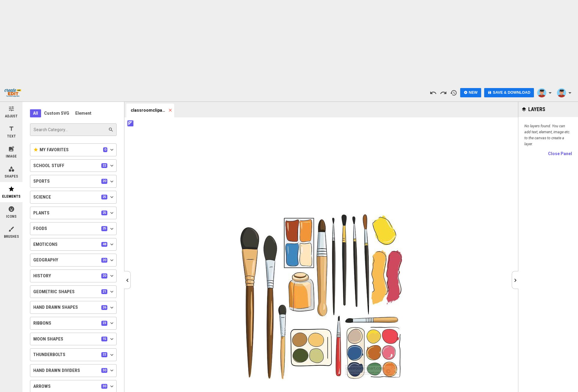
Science (74, 197)
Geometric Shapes (74, 292)
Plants (74, 213)
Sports (74, 181)
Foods (74, 229)
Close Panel (560, 154)
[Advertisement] (289, 42)
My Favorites (74, 150)
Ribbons (74, 323)
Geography (74, 260)
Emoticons (74, 244)
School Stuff (74, 166)
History (74, 276)
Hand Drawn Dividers (74, 370)
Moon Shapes (74, 339)
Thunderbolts (74, 355)
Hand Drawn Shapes (74, 308)
